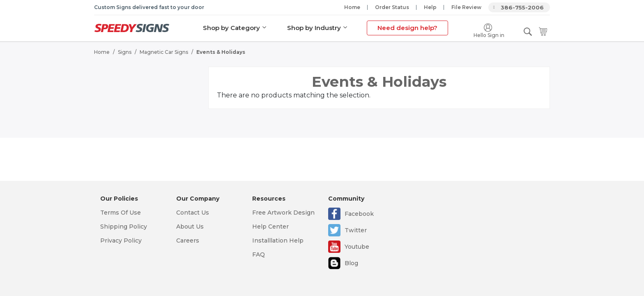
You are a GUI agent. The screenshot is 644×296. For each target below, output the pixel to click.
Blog (351, 263)
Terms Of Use (121, 213)
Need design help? (407, 28)
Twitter (356, 230)
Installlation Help (278, 240)
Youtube (357, 247)
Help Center (270, 227)
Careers (188, 240)
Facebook (359, 214)
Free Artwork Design (283, 213)
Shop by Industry (314, 28)
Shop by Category (231, 28)
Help (430, 7)
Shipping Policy (124, 227)
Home (352, 7)
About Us (190, 227)
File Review (466, 7)
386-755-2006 (522, 7)
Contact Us (193, 213)
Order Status (392, 7)
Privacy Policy (121, 240)
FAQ (259, 254)
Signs (125, 52)
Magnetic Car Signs (164, 52)
